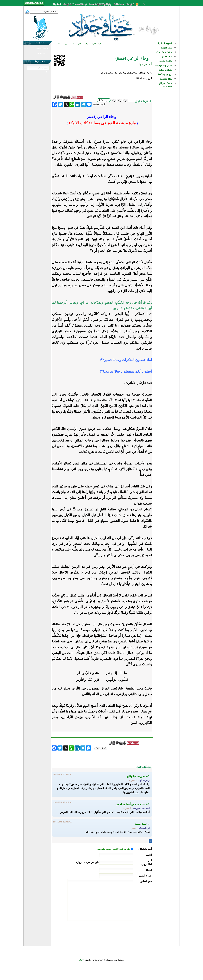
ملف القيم (167, 57)
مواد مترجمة (166, 79)
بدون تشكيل (104, 100)
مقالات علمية (166, 61)
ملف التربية (167, 48)
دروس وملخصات (165, 74)
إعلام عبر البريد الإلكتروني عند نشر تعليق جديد (114, 849)
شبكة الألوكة (96, 44)
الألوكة (81, 960)
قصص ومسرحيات (164, 66)
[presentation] (128, 933)
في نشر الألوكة (42, 53)
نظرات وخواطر (165, 70)
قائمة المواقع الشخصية (166, 85)
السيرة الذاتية (165, 43)
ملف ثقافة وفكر (164, 52)
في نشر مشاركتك (42, 48)
